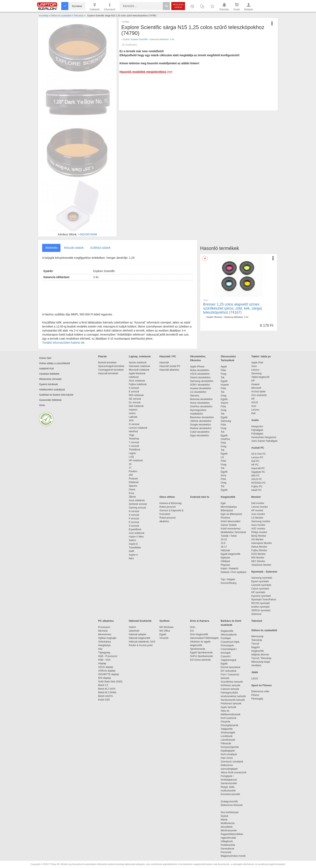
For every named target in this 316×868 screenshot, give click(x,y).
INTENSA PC (258, 483)
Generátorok (227, 849)
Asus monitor (258, 525)
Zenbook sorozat (138, 504)
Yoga (131, 435)
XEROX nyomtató (261, 610)
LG (222, 457)
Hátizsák (225, 550)
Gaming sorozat (138, 508)
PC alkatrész (106, 621)
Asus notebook (137, 500)
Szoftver (165, 621)
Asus (254, 366)
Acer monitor (258, 514)
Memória (103, 631)
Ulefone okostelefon (201, 421)
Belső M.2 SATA (107, 689)
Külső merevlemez (231, 529)
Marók (227, 820)
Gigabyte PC (258, 472)
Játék (255, 672)
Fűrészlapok (229, 646)
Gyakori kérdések (48, 384)
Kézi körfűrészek (232, 812)
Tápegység (104, 653)
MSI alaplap (104, 678)
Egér (223, 503)
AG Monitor (257, 540)
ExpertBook (135, 529)
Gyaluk (229, 816)
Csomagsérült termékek (111, 370)
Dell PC (255, 461)
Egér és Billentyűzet (231, 514)
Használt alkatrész (169, 370)
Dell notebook (136, 406)
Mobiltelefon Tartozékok (233, 532)
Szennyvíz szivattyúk (232, 762)
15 (130, 464)
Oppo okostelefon (200, 436)
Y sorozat (134, 442)
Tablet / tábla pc (261, 356)
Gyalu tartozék (228, 707)
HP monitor (257, 510)
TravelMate (135, 548)
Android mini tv (200, 497)
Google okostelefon (200, 425)
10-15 (224, 540)
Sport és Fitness (261, 685)
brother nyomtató (260, 607)
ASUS (255, 402)
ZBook (132, 497)
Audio (255, 420)
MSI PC (255, 476)
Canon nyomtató (260, 589)
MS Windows (166, 627)
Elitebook (134, 482)
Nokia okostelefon (200, 370)
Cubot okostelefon (200, 432)
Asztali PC (258, 448)
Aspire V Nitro (137, 537)
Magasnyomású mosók (233, 856)
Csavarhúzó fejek (232, 642)
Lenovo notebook (138, 428)
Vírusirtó (164, 638)
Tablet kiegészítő (260, 377)
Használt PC (258, 468)
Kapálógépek (228, 751)
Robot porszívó (168, 507)
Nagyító (255, 647)
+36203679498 (87, 234)
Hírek (42, 405)
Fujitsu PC (257, 486)
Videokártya (104, 642)
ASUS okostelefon (200, 374)
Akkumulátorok (231, 635)
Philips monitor (259, 532)
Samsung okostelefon (202, 381)
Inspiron (133, 410)
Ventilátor (256, 665)
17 (130, 468)
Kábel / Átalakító (230, 569)
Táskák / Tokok (229, 536)
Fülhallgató (257, 434)
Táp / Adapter (228, 579)
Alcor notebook (137, 381)
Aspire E (133, 544)
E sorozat (134, 392)
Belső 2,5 (103, 685)
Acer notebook (137, 533)
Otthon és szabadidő (264, 630)
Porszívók (226, 852)
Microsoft (256, 388)
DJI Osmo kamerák (201, 660)
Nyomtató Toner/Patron (264, 600)
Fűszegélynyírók (230, 725)
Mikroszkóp (257, 636)
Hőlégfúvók (227, 841)
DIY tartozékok (229, 671)
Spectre (133, 486)
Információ (110, 6)
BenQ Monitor (259, 536)
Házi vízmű (227, 758)
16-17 (224, 547)
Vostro (132, 413)
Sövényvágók (230, 733)
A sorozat (134, 388)
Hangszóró (257, 426)
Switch (132, 540)
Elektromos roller (260, 691)
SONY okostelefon (200, 385)
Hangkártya (104, 645)
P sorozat (134, 519)
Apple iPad (257, 363)
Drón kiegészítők (199, 634)
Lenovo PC (257, 457)
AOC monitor (258, 529)
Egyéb (224, 381)
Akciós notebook (138, 363)
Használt (164, 363)
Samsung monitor (261, 521)
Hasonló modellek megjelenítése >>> (146, 72)
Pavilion (133, 471)
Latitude (133, 417)
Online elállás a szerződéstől (55, 363)
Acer (254, 406)
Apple (224, 367)
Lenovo (255, 370)
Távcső (255, 644)
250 (131, 475)
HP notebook (136, 461)
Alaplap (102, 663)
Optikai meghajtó (107, 638)
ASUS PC (257, 479)
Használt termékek (108, 373)
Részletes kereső (178, 6)
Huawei (225, 385)
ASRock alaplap (107, 671)
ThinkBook (135, 450)
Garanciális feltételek (50, 400)
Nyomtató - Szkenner (264, 572)
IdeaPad (133, 431)
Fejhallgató (257, 430)
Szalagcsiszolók (229, 801)
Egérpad (225, 558)
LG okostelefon (198, 392)
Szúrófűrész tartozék (232, 682)
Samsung (226, 421)
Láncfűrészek (230, 740)
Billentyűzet (227, 510)
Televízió (257, 621)
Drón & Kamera (200, 621)
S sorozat (134, 526)
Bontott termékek (107, 363)
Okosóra (195, 396)
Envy (131, 493)
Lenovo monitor (260, 507)
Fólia (223, 370)
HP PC (255, 465)
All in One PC (259, 454)
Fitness (255, 695)
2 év (172, 39)
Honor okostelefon (200, 403)
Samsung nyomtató (262, 578)
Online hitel (45, 358)
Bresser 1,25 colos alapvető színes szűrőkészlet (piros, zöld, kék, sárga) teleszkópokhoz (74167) (233, 308)
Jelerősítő (134, 631)
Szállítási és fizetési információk (56, 395)
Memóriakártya (229, 507)
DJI (192, 631)
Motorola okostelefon (201, 399)
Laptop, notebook (140, 356)
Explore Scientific (139, 39)
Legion (132, 453)
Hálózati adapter (138, 634)
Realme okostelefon (201, 428)
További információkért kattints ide (63, 343)
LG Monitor (257, 518)
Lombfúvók (227, 736)
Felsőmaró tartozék (231, 704)
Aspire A (133, 555)
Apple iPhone (197, 367)
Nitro (131, 558)
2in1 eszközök (259, 395)
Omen (132, 490)
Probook (133, 479)
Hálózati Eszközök (140, 621)
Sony (223, 475)
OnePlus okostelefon (201, 406)
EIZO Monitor (258, 554)
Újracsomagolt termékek (111, 366)
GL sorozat (135, 402)
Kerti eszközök (229, 718)
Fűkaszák (226, 743)
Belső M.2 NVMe (108, 692)
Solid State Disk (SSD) (110, 682)
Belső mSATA (106, 696)
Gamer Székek (229, 525)
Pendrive (225, 518)
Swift (131, 551)
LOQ (131, 457)
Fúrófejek (228, 638)
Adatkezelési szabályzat (52, 390)
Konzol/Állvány (229, 583)
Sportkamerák (198, 649)
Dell (253, 413)
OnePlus (225, 439)
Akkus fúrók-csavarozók (233, 772)
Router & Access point (141, 645)
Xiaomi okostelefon (200, 377)
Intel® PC (257, 490)
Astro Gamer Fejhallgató (264, 441)
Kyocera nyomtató (261, 596)
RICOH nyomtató (260, 603)
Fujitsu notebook (138, 384)
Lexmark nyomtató (261, 585)
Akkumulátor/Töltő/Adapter (204, 638)
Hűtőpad (225, 561)
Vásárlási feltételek (49, 374)
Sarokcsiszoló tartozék (233, 700)
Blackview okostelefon (202, 417)
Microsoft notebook (139, 370)
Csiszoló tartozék (230, 689)
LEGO (255, 679)
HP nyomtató (258, 592)
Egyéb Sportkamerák (202, 653)
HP (253, 381)
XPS (131, 421)
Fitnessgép (257, 699)
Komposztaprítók (230, 747)
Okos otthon (167, 497)
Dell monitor (258, 503)
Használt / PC (168, 356)
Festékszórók (228, 845)
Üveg (223, 374)
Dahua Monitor (259, 547)
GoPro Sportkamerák (201, 656)
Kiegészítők (228, 497)
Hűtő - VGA (104, 660)
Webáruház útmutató (50, 379)
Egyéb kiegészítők (230, 554)
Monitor (256, 497)
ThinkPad (134, 439)
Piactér (102, 356)
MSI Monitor (258, 558)
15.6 (223, 543)
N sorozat (134, 511)
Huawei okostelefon (201, 388)
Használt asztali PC (170, 366)
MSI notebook (136, 395)
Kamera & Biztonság (170, 503)
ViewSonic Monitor (261, 565)
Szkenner (256, 614)
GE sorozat (136, 399)
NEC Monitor (258, 561)
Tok (223, 377)
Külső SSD (104, 700)
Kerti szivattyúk (229, 754)
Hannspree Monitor (262, 543)
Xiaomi (224, 403)
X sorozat (134, 515)
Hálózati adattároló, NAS (142, 642)
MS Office (165, 631)
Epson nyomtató (260, 581)
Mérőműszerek (229, 831)
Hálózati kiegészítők (140, 638)
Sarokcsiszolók (230, 783)
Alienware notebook (139, 366)
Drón (193, 627)
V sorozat (134, 446)
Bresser (218, 317)
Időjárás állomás (260, 655)
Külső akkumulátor (231, 521)
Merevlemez (105, 634)
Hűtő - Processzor (108, 656)
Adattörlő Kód (46, 369)
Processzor (104, 627)
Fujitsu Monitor (259, 550)
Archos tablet (258, 392)
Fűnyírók (225, 722)
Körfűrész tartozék (230, 685)
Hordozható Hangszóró (264, 437)
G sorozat (134, 424)
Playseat (225, 565)
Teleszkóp (257, 640)
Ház (100, 649)
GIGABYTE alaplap (109, 674)
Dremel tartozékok (232, 667)
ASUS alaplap (106, 667)
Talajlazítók (227, 729)
